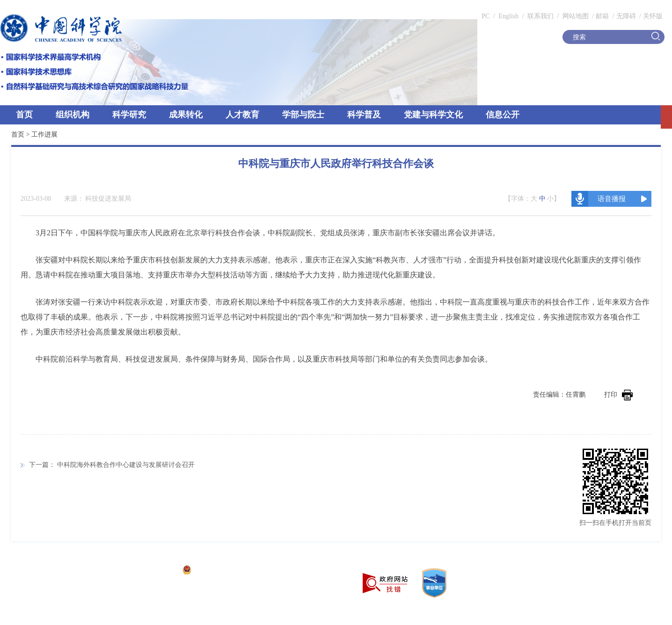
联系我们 (541, 16)
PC (486, 16)
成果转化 (186, 115)
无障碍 (626, 16)
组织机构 (73, 115)
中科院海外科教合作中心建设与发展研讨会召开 (126, 465)
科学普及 (364, 115)
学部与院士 (303, 115)
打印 (618, 395)
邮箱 (602, 16)
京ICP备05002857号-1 (145, 571)
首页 (24, 115)
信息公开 (503, 115)
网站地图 (575, 16)
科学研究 (129, 115)
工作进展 (44, 134)
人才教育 (242, 115)
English (508, 16)
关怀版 (653, 16)
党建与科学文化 (433, 115)
